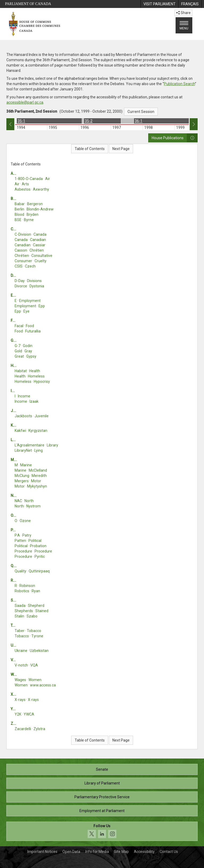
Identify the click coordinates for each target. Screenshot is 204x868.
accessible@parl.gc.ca (25, 102)
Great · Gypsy (25, 356)
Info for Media (97, 852)
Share (183, 13)
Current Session (141, 112)
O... (13, 515)
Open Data (71, 852)
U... (13, 645)
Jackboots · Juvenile (32, 416)
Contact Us (169, 852)
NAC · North (24, 501)
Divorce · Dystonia (29, 286)
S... (13, 600)
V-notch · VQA (26, 665)
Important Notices (42, 852)
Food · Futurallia (28, 331)
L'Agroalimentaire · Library (36, 445)
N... (14, 496)
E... (13, 295)
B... (13, 199)
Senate (102, 769)
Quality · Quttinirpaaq (32, 571)
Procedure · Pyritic (30, 556)
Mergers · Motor (28, 481)
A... (13, 173)
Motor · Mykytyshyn (31, 486)
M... (14, 460)
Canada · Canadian (30, 240)
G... (14, 340)
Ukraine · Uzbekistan (32, 651)
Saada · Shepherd (29, 606)
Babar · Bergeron (29, 204)
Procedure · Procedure (33, 551)
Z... (13, 724)
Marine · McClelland (31, 470)
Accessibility (144, 852)
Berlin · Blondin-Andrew (34, 209)
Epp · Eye (22, 311)
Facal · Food (24, 326)
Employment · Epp (30, 306)
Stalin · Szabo (26, 616)
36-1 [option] (139, 121)
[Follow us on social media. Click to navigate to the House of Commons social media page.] (102, 831)
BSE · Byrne (24, 220)
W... (14, 674)
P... (13, 530)
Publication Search (179, 84)
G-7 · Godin (24, 346)
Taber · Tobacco (28, 631)
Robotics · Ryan (27, 591)
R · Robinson (25, 586)
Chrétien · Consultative (33, 256)
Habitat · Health (27, 371)
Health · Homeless (30, 376)
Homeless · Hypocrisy (32, 382)
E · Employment (28, 301)
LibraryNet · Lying (29, 450)
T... (13, 625)
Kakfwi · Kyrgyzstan (31, 431)
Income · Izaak (27, 401)
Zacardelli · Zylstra (30, 729)
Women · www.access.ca (35, 685)
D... (13, 275)
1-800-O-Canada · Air (32, 179)
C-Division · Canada (31, 234)
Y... (13, 709)
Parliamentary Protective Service (102, 797)
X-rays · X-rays (27, 700)
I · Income (22, 396)
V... (13, 660)
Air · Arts (22, 184)
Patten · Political (28, 541)
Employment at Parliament (102, 811)
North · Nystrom (28, 506)
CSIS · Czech (25, 266)
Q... (14, 566)
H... (14, 366)
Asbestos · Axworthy (32, 189)
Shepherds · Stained (31, 611)
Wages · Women (28, 680)
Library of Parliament (102, 783)
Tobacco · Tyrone (29, 636)
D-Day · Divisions (28, 281)
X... (13, 694)
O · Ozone (23, 521)
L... (13, 440)
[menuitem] (159, 4)
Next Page (121, 149)
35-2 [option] (89, 121)
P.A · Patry (23, 535)
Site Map (121, 852)
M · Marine (23, 465)
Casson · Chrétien (29, 250)
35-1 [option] (21, 121)
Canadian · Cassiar (30, 245)
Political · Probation (31, 546)
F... (13, 321)
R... (13, 580)
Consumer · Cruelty (31, 261)
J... (13, 411)
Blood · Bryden (27, 214)
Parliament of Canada (28, 4)
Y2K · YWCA (24, 714)
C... (13, 229)
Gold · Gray (23, 351)
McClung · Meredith (31, 476)
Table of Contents (90, 149)
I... (13, 391)
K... (13, 425)
